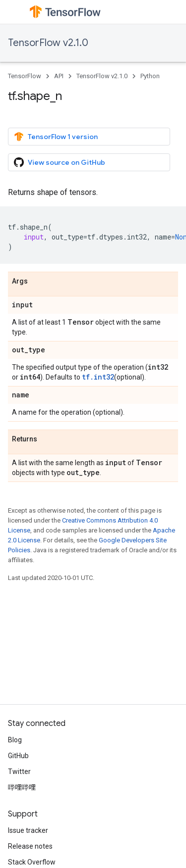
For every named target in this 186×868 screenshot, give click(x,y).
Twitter (19, 772)
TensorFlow (25, 76)
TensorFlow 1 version (56, 137)
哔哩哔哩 (22, 787)
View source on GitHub (60, 162)
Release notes (30, 846)
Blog (15, 740)
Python (150, 76)
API (59, 76)
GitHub (18, 756)
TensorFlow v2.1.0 (48, 43)
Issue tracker (28, 830)
